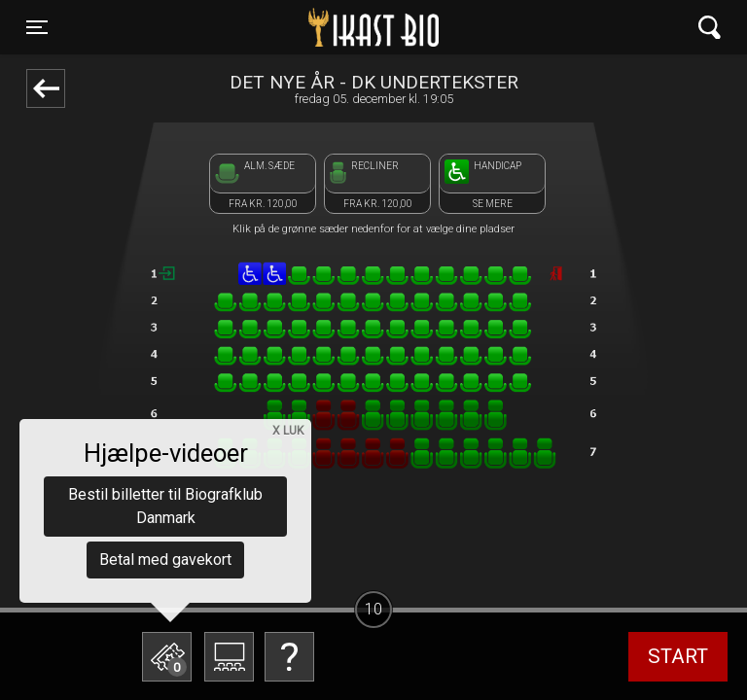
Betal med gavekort (165, 560)
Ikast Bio (273, 27)
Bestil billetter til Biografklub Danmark (165, 506)
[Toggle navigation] (37, 27)
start (678, 656)
